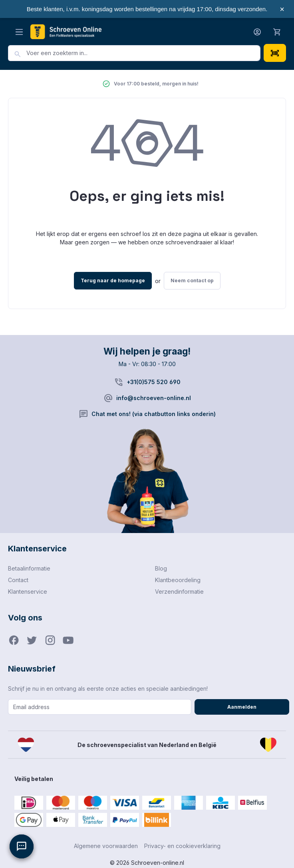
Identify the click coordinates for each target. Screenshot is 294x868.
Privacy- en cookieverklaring (182, 846)
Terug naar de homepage (113, 280)
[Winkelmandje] (277, 32)
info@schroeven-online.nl (154, 398)
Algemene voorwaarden (106, 846)
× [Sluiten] (282, 9)
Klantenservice (28, 592)
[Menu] (19, 32)
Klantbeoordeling (178, 580)
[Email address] (100, 707)
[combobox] (143, 53)
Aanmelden (242, 707)
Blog (161, 568)
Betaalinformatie (29, 568)
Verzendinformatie (179, 592)
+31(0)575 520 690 (154, 382)
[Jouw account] (257, 32)
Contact (18, 580)
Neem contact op (192, 280)
